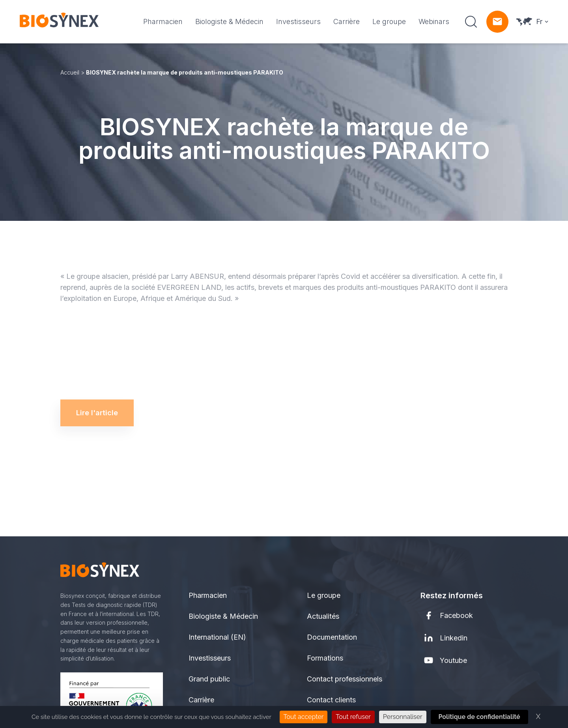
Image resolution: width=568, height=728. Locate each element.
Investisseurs (298, 21)
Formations (325, 658)
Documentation (332, 637)
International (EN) (217, 637)
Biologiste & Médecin (229, 21)
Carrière (347, 21)
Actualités (323, 616)
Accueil (70, 72)
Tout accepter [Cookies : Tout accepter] (304, 717)
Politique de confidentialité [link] (479, 717)
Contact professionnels (345, 679)
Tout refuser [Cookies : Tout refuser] (353, 717)
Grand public (209, 679)
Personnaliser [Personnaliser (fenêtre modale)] (403, 717)
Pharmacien (163, 21)
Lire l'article (97, 406)
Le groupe (389, 21)
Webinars (434, 21)
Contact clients (331, 700)
